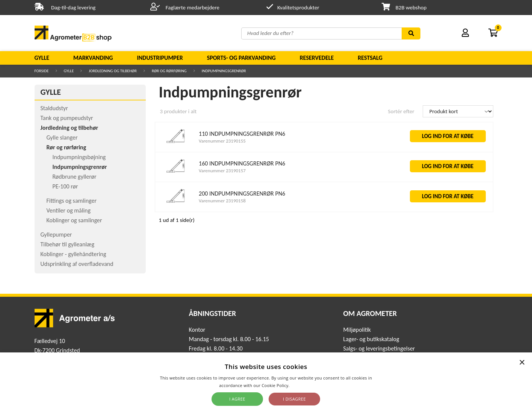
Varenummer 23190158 (222, 201)
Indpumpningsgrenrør (224, 71)
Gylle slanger (62, 137)
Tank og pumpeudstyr (67, 118)
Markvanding (93, 58)
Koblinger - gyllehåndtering (73, 254)
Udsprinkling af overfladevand (77, 264)
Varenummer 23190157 (222, 171)
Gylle (42, 58)
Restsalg (370, 58)
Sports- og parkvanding (241, 58)
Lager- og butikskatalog (371, 339)
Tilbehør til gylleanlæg (68, 244)
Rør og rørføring (169, 71)
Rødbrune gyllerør (75, 177)
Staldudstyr (54, 108)
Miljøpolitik (357, 330)
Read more (302, 385)
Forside (42, 71)
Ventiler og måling (69, 210)
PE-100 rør (65, 186)
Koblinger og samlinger (74, 220)
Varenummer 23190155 (222, 141)
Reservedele (317, 58)
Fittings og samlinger (72, 201)
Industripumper (160, 58)
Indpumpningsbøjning (79, 157)
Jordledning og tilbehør (113, 71)
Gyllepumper (56, 235)
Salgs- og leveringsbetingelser (379, 348)
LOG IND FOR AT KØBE (448, 136)
